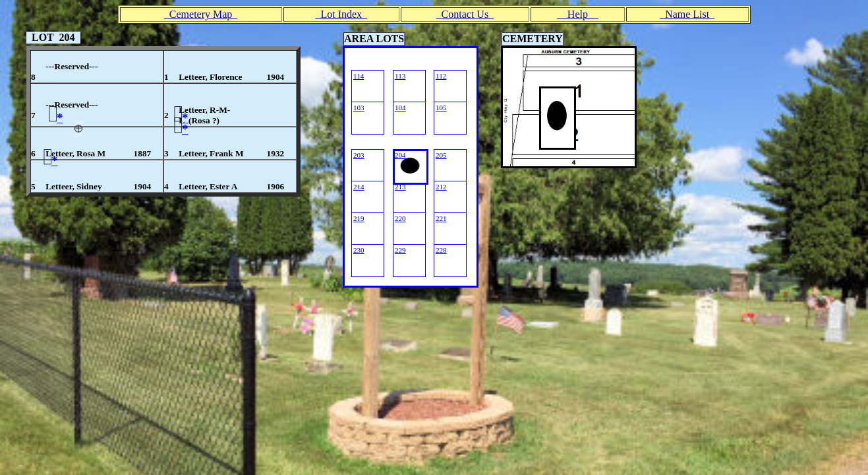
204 (400, 155)
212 (441, 187)
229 (400, 250)
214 (359, 187)
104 (400, 108)
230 (359, 250)
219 (359, 218)
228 (441, 250)
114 (359, 76)
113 (400, 76)
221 (441, 218)
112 (441, 76)
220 (400, 218)
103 (359, 108)
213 (400, 187)
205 (441, 155)
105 (441, 108)
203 (359, 155)
